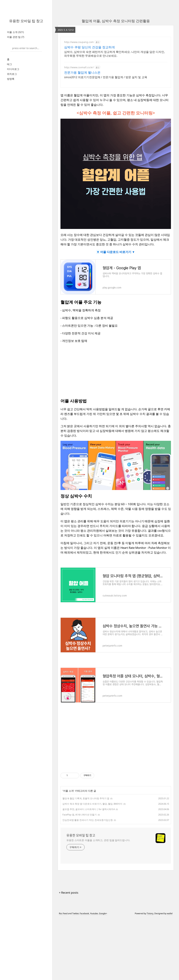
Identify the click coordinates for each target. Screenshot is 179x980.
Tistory (150, 909)
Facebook (84, 909)
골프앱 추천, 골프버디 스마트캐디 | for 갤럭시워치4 (89, 805)
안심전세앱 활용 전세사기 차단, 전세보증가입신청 (88, 815)
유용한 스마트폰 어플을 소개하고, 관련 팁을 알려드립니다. (98, 836)
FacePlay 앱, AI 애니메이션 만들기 (80, 810)
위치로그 (12, 74)
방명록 (11, 79)
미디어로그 (13, 69)
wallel (170, 909)
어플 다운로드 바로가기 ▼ (117, 247)
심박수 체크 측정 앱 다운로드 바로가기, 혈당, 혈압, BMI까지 (92, 799)
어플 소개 (15, 32)
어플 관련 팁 (16, 37)
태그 (9, 64)
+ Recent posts (69, 888)
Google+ (103, 909)
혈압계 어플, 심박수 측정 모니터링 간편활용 (116, 21)
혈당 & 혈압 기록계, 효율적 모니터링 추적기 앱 (86, 794)
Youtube (94, 909)
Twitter (75, 909)
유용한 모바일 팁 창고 (26, 21)
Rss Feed (63, 909)
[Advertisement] (116, 59)
